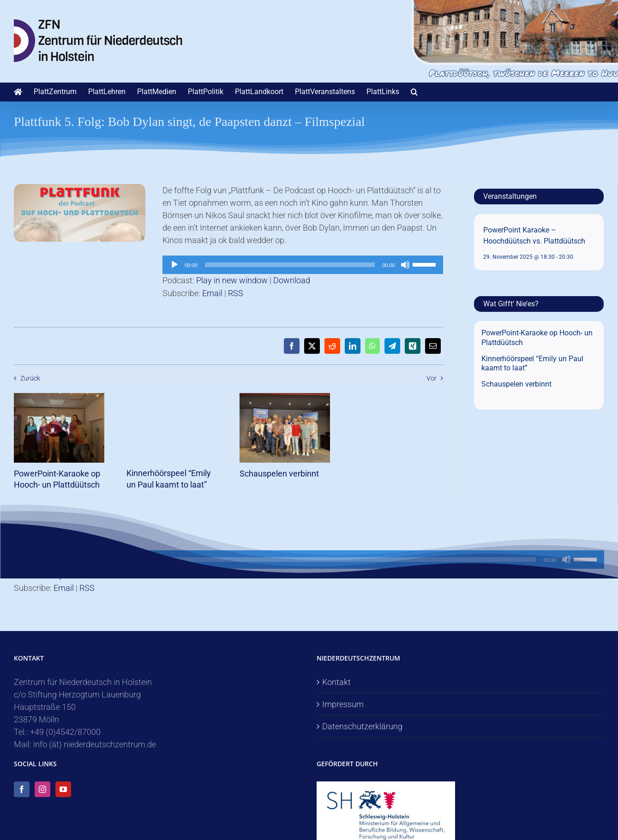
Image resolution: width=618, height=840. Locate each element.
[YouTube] (63, 789)
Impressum (343, 704)
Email (212, 293)
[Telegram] (392, 346)
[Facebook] (292, 346)
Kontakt (336, 682)
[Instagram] (42, 789)
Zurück (30, 378)
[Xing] (413, 346)
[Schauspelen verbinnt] (285, 398)
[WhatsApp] (372, 346)
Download (292, 280)
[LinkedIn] (353, 346)
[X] (312, 346)
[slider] (290, 265)
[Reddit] (332, 346)
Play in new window (232, 280)
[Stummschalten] (405, 265)
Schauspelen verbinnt (279, 474)
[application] (303, 265)
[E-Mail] (433, 346)
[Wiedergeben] (174, 265)
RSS (236, 293)
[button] (414, 92)
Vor (432, 378)
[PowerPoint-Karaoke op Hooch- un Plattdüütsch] (59, 398)
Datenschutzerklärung (362, 726)
